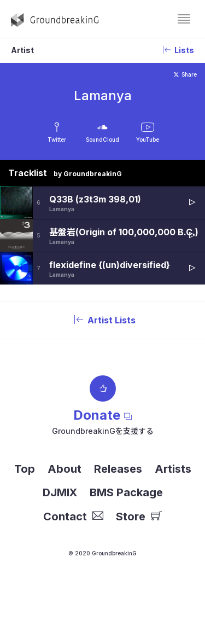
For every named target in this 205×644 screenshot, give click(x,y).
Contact (73, 517)
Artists (173, 469)
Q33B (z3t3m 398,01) (95, 199)
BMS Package (126, 492)
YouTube (148, 140)
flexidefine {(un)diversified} (110, 265)
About (65, 469)
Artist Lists (103, 320)
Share (185, 74)
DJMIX (60, 492)
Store (139, 517)
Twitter (57, 140)
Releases (118, 469)
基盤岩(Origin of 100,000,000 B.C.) (124, 232)
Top (25, 469)
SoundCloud (102, 140)
